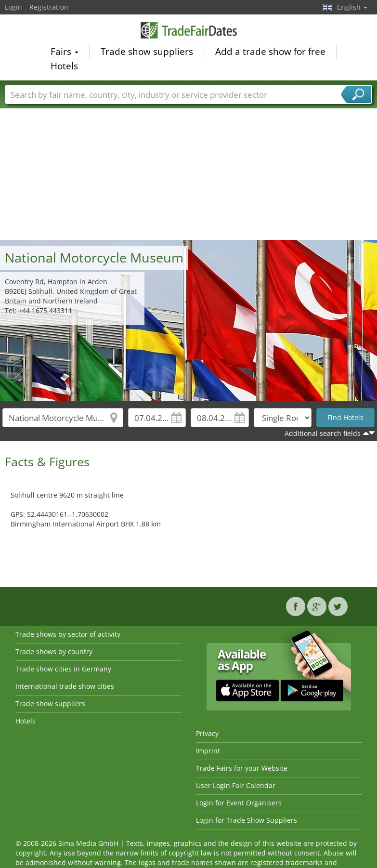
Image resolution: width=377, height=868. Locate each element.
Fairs (65, 53)
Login (13, 7)
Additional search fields (323, 433)
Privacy (207, 733)
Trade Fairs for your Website (242, 768)
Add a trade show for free (270, 53)
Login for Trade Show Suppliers (247, 820)
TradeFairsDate (189, 31)
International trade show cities (65, 686)
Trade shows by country (54, 651)
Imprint (208, 751)
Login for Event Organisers (239, 803)
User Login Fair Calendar (236, 785)
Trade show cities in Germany (63, 669)
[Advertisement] (189, 168)
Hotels (64, 67)
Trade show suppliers (147, 53)
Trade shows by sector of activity (68, 634)
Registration (49, 7)
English (352, 7)
